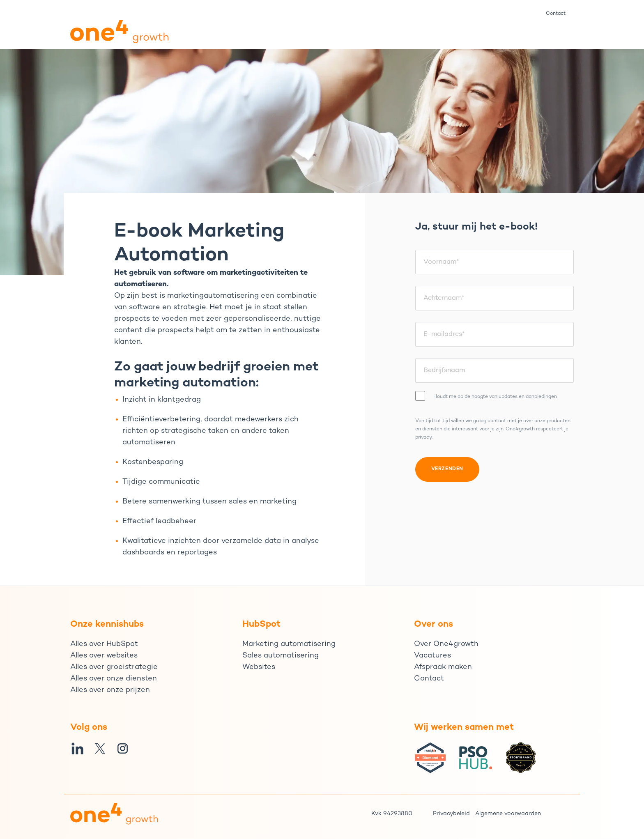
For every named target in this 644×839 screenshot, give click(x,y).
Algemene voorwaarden (508, 814)
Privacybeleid (451, 814)
